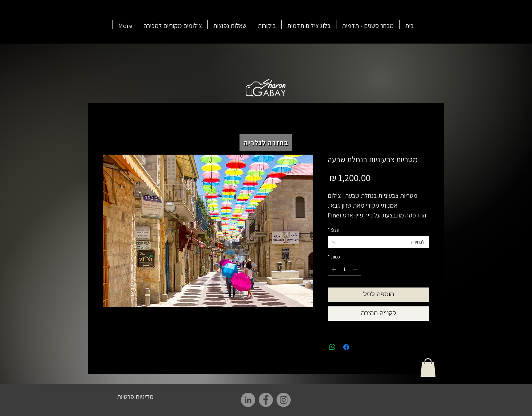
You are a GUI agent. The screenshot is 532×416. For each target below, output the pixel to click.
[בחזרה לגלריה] (266, 142)
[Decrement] (356, 269)
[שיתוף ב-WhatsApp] (332, 347)
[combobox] (378, 242)
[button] (428, 368)
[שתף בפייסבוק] (346, 347)
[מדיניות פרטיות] (135, 396)
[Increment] (333, 269)
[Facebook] (266, 400)
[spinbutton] (345, 269)
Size (333, 230)
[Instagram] (284, 400)
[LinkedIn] (248, 400)
